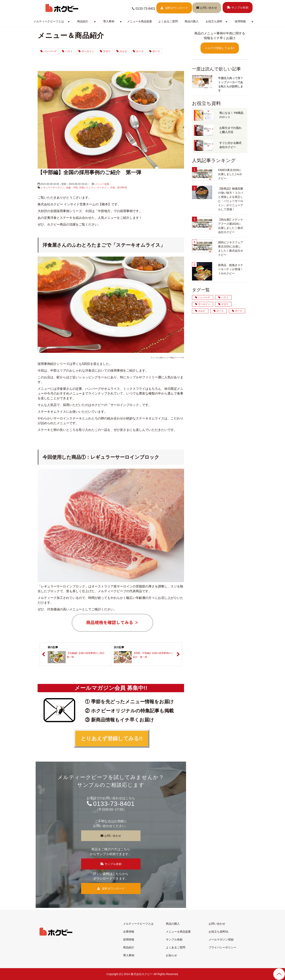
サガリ (105, 51)
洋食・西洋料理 (119, 188)
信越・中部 (72, 188)
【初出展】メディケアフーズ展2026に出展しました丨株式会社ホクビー (231, 226)
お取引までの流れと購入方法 (230, 130)
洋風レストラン (87, 188)
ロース (138, 51)
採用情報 (240, 21)
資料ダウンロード (177, 8)
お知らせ (171, 955)
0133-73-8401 (145, 9)
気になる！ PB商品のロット (231, 115)
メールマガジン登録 (221, 939)
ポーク (155, 51)
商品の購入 (192, 21)
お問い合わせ (209, 8)
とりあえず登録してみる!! (112, 738)
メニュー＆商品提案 (140, 21)
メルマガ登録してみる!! (220, 48)
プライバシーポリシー (222, 947)
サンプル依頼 (240, 8)
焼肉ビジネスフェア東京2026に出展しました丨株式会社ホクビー (231, 249)
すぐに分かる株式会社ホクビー (230, 145)
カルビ (122, 51)
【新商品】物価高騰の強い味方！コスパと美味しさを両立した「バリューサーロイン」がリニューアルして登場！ (231, 199)
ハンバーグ (48, 51)
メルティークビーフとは (49, 21)
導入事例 (109, 21)
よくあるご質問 (168, 21)
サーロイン (86, 51)
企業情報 (129, 932)
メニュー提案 (102, 184)
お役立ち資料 (214, 21)
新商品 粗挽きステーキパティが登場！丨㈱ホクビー (231, 269)
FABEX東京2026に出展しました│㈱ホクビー (230, 174)
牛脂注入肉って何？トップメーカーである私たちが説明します (231, 84)
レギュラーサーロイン (53, 188)
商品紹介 (83, 21)
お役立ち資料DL (219, 932)
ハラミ (67, 51)
